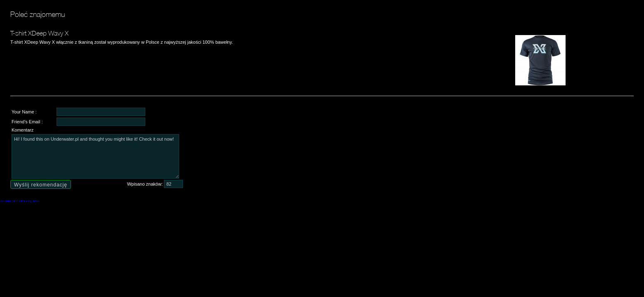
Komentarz (22, 130)
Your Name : (24, 112)
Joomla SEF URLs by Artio (20, 201)
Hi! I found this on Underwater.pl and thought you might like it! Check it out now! (95, 156)
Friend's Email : (27, 122)
